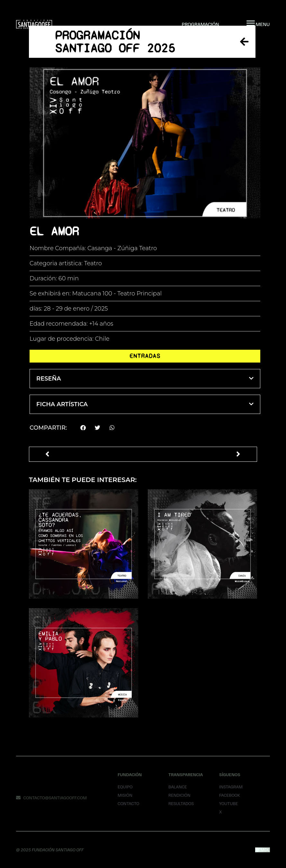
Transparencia (186, 774)
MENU (263, 24)
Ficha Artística (62, 404)
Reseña (49, 379)
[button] (145, 379)
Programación (200, 24)
